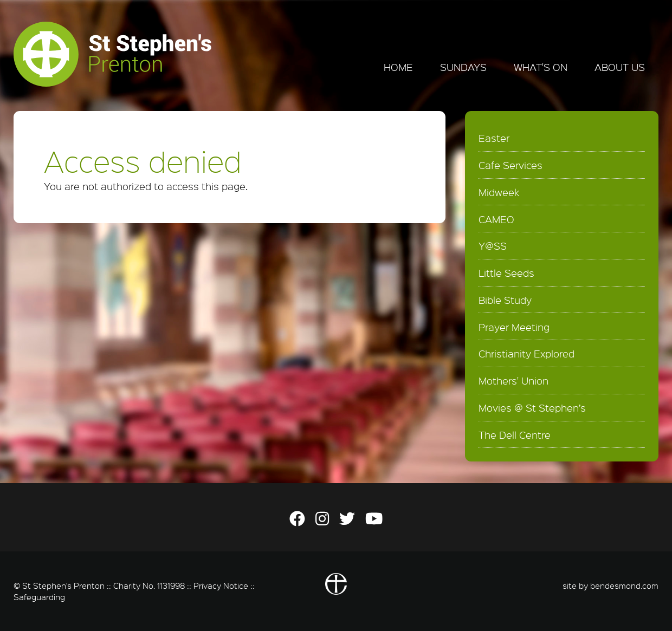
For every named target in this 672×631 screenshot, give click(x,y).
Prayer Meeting (514, 327)
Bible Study (505, 300)
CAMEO (496, 219)
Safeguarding (39, 597)
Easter (494, 138)
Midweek (499, 192)
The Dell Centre (515, 435)
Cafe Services (511, 165)
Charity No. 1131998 (149, 586)
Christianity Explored (526, 354)
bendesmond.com (624, 586)
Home (398, 67)
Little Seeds (506, 273)
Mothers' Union (513, 381)
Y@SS (493, 246)
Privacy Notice (221, 586)
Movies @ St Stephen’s (532, 408)
